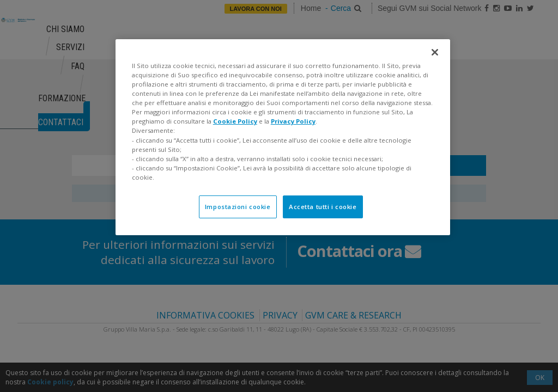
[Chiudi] (435, 52)
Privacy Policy (293, 121)
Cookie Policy (235, 121)
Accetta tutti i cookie (323, 207)
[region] (283, 137)
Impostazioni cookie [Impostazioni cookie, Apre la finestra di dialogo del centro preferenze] (238, 207)
